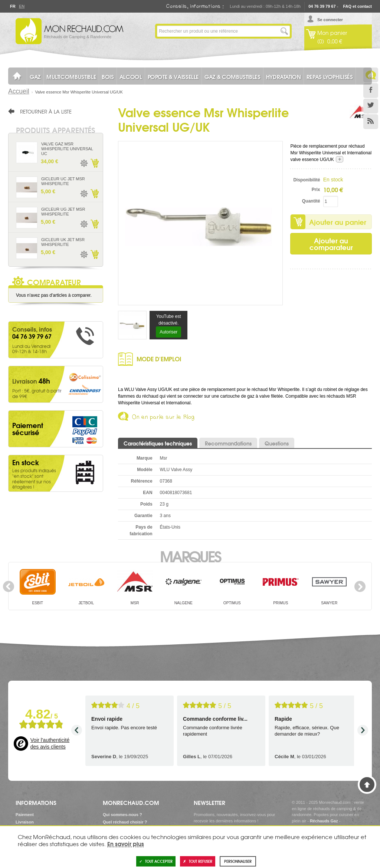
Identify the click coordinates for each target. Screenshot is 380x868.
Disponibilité (307, 180)
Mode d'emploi (159, 359)
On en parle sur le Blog (163, 418)
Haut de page (367, 785)
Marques (190, 556)
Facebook (371, 91)
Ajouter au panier (338, 222)
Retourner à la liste (46, 111)
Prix (316, 190)
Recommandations (228, 443)
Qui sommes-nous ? (122, 815)
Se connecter (330, 20)
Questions (277, 443)
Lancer (284, 31)
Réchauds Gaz (324, 821)
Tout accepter (156, 861)
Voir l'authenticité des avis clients (50, 743)
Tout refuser (198, 861)
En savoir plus (126, 844)
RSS (371, 122)
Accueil (19, 91)
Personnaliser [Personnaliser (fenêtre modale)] (238, 861)
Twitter (371, 106)
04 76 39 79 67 (322, 6)
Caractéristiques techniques (158, 443)
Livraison (25, 822)
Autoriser (168, 332)
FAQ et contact (357, 6)
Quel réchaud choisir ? (125, 822)
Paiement (25, 815)
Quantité (311, 201)
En (22, 6)
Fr (13, 6)
